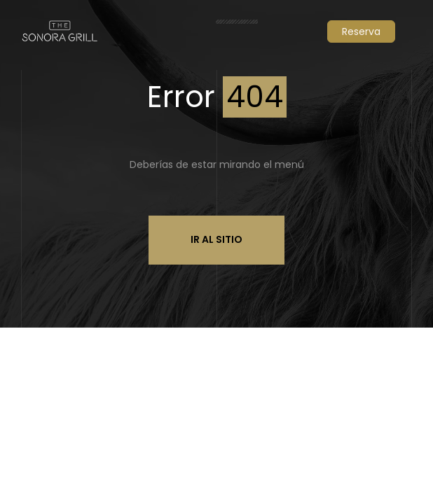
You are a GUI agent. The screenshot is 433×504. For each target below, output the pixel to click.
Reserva (361, 31)
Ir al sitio (216, 239)
